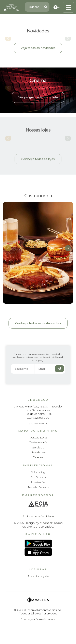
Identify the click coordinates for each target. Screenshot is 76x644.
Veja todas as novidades (38, 48)
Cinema (38, 457)
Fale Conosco (38, 477)
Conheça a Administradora (38, 619)
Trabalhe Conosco (38, 487)
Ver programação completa (38, 97)
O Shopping (38, 472)
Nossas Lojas (38, 437)
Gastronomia (38, 442)
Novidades (38, 452)
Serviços (38, 447)
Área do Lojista (38, 576)
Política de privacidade (38, 516)
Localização (38, 482)
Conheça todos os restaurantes (38, 323)
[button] (8, 248)
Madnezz (46, 523)
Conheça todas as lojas (38, 159)
